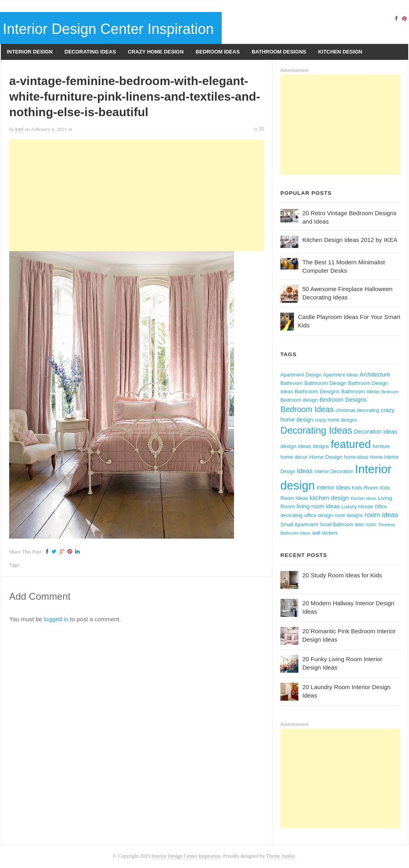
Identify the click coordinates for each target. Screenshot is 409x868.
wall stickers (325, 533)
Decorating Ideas (90, 52)
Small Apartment (299, 524)
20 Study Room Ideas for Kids (342, 575)
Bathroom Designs (279, 52)
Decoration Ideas (376, 432)
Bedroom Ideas (218, 52)
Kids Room (365, 488)
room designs (349, 515)
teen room (366, 525)
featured (351, 444)
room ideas (381, 515)
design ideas (296, 446)
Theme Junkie (280, 856)
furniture (381, 446)
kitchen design (330, 498)
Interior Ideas (334, 488)
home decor (294, 457)
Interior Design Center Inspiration (108, 29)
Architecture (375, 375)
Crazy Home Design (156, 52)
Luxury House (357, 506)
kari (19, 129)
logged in (56, 619)
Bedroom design (299, 400)
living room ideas (318, 506)
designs (321, 446)
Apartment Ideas (341, 375)
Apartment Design (301, 375)
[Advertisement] (137, 195)
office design (319, 515)
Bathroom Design (326, 383)
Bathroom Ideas (360, 391)
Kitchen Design (340, 52)
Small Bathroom (337, 525)
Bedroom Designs (343, 400)
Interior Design (30, 52)
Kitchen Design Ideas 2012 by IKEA (350, 240)
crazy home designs (336, 420)
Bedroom (390, 392)
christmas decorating (357, 410)
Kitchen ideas (363, 498)
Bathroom (292, 383)
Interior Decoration (334, 472)
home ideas (356, 457)
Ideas (305, 471)
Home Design (326, 457)
